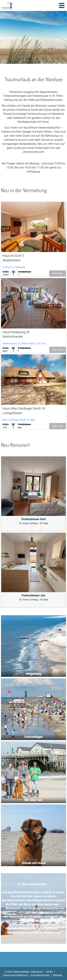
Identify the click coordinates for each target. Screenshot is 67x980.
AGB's (50, 972)
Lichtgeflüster (12, 413)
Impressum (37, 972)
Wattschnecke (13, 337)
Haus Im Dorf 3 (13, 256)
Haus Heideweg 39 (16, 332)
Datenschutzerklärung (15, 975)
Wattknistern (12, 260)
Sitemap (57, 975)
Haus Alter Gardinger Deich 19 (24, 408)
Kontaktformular (40, 975)
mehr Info (58, 273)
